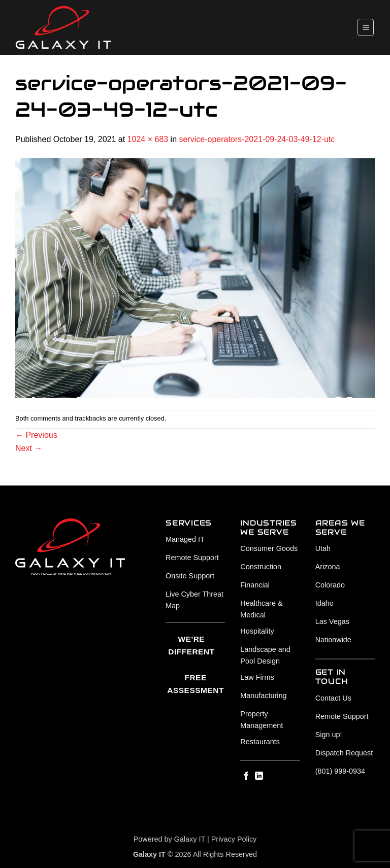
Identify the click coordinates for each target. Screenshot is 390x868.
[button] (366, 27)
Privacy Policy (234, 839)
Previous (36, 435)
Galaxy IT (190, 839)
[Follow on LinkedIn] (259, 776)
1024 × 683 (148, 139)
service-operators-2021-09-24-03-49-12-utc (257, 139)
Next (29, 448)
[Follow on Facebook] (246, 776)
